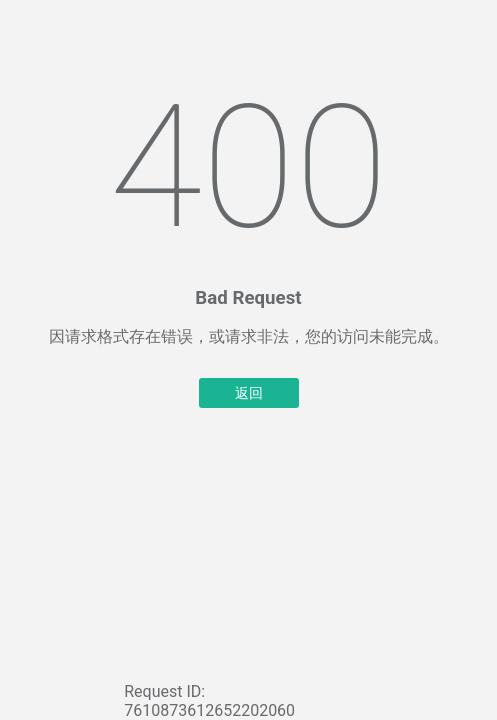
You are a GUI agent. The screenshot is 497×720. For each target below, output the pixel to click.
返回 (249, 393)
